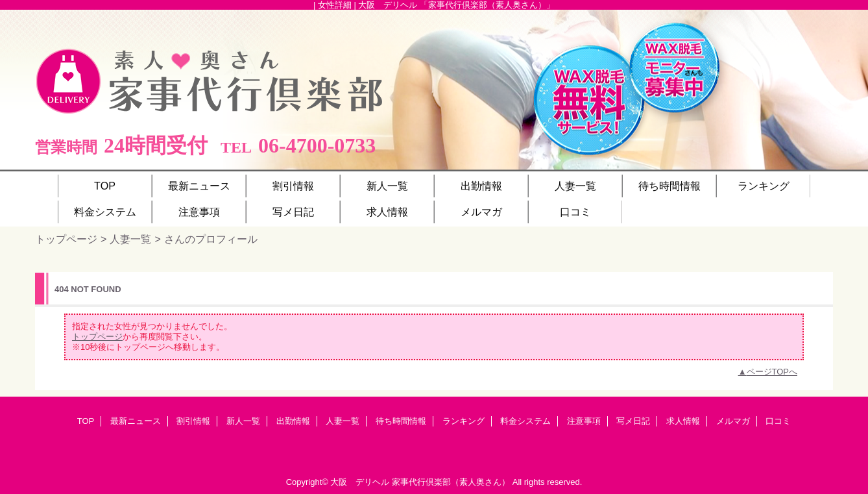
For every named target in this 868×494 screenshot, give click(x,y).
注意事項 (584, 421)
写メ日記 (633, 421)
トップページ (66, 239)
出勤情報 (293, 421)
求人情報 (683, 421)
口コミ (778, 421)
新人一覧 (243, 421)
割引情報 (193, 421)
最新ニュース (136, 421)
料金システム (525, 421)
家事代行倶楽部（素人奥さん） (451, 482)
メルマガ (733, 421)
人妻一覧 (130, 239)
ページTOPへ (772, 372)
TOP (105, 186)
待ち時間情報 (401, 421)
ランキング (464, 421)
